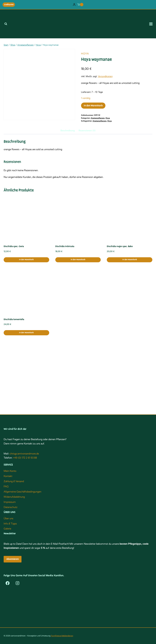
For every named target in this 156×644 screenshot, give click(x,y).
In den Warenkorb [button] (26, 260)
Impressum (10, 502)
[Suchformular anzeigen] (6, 24)
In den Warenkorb (93, 106)
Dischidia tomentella (14, 319)
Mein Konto (10, 471)
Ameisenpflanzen (98, 118)
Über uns (8, 518)
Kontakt (8, 476)
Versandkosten (105, 76)
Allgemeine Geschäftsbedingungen (22, 492)
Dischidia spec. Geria (14, 246)
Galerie (7, 529)
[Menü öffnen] (152, 24)
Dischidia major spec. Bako (120, 246)
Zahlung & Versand (14, 481)
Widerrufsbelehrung (14, 497)
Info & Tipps (10, 524)
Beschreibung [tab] (68, 131)
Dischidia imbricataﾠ (66, 246)
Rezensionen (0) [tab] (87, 131)
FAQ (6, 486)
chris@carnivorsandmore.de (24, 454)
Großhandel (9, 5)
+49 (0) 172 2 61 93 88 (25, 458)
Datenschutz (11, 507)
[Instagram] (17, 583)
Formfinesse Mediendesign (62, 636)
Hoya (85, 54)
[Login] (74, 5)
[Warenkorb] (80, 5)
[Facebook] (8, 583)
